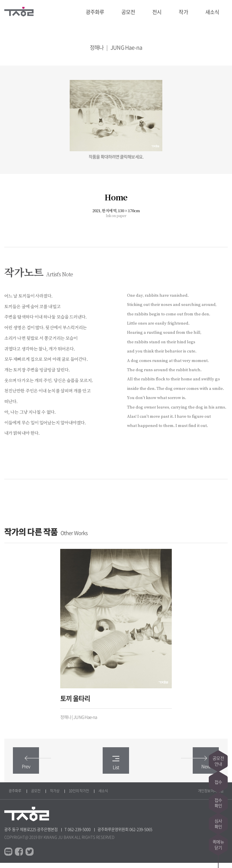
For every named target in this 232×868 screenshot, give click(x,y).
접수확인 (218, 799)
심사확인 (218, 822)
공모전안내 (218, 753)
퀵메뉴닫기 (218, 845)
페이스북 (19, 857)
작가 (183, 12)
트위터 (30, 857)
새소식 (212, 12)
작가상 (55, 796)
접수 (218, 776)
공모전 (128, 12)
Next (197, 768)
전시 (157, 12)
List (116, 768)
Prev (34, 768)
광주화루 (95, 12)
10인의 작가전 (79, 796)
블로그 (8, 857)
